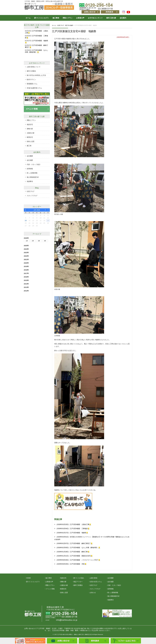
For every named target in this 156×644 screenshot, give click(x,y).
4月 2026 (37, 210)
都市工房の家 (111, 18)
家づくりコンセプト (42, 18)
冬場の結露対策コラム (34, 88)
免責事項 (30, 181)
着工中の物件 (29, 25)
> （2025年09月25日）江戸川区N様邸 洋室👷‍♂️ (70, 564)
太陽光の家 (31, 133)
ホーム (28, 18)
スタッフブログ (32, 196)
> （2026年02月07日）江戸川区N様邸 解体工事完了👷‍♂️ (73, 543)
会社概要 (30, 156)
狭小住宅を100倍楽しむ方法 (36, 75)
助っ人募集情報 (32, 173)
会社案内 (123, 18)
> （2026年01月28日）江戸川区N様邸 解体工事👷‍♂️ (72, 552)
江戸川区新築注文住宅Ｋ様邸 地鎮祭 (74, 31)
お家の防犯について (34, 67)
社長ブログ (40, 25)
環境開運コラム (32, 84)
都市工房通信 (31, 71)
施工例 (29, 146)
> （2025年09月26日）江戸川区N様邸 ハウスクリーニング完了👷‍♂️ (77, 560)
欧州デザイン (31, 80)
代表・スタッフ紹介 (34, 164)
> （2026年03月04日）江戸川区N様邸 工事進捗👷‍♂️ (72, 529)
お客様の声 (80, 18)
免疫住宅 (30, 124)
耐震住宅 (30, 137)
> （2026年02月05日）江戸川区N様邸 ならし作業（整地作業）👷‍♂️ (77, 548)
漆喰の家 (30, 129)
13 (26, 220)
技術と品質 (31, 141)
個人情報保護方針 (33, 177)
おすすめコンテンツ (95, 18)
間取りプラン (68, 18)
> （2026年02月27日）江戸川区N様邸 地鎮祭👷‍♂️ (71, 533)
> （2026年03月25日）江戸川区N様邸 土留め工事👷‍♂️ (73, 524)
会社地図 (30, 160)
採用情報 (30, 169)
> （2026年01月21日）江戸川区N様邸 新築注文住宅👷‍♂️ (73, 556)
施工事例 (56, 18)
